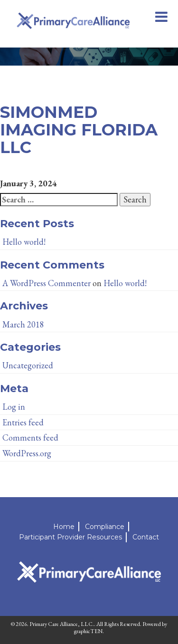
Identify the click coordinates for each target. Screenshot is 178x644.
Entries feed (23, 422)
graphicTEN (88, 631)
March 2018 (23, 324)
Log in (14, 407)
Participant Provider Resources (70, 537)
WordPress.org (27, 453)
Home (64, 527)
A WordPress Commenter (47, 283)
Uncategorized (28, 365)
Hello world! (24, 242)
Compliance (105, 527)
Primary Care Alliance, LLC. (62, 624)
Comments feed (30, 437)
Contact (146, 537)
